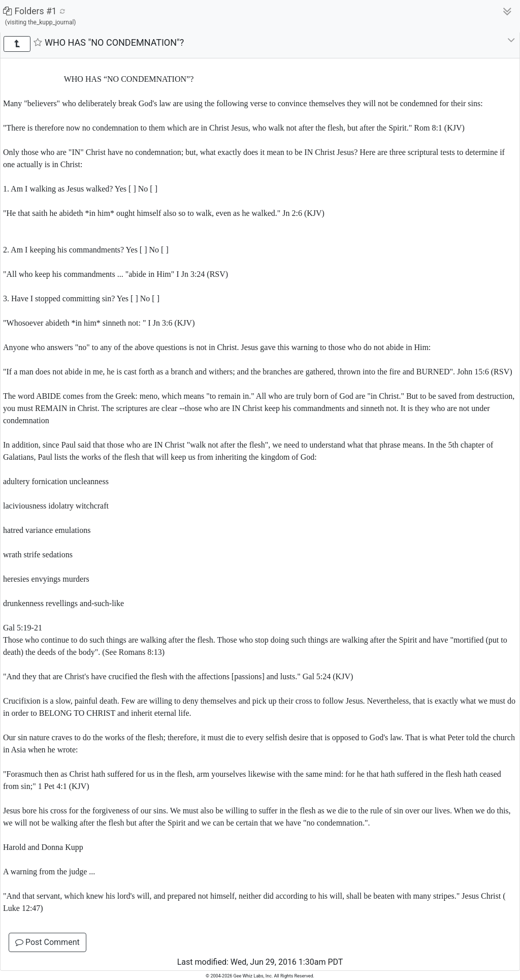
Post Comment (47, 942)
